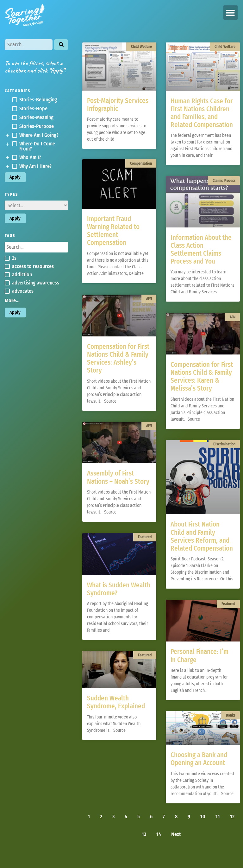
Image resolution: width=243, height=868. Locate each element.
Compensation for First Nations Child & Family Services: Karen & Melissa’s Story (202, 377)
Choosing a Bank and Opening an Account (199, 759)
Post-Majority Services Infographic (118, 105)
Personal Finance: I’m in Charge (199, 656)
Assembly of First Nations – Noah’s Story (118, 478)
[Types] (36, 205)
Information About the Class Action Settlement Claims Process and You (201, 250)
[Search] (28, 45)
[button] (231, 13)
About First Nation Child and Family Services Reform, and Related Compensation (202, 536)
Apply (15, 177)
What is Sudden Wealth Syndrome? (119, 590)
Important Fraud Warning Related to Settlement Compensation (113, 232)
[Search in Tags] (36, 247)
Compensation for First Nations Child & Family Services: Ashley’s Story (118, 359)
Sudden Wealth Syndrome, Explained (116, 703)
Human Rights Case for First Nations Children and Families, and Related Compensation (202, 113)
